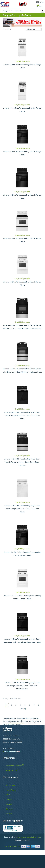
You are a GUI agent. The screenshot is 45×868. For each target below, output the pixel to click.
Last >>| (23, 709)
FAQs (8, 795)
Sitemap (9, 804)
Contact (9, 809)
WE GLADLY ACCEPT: (22, 846)
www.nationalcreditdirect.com (29, 837)
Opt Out (9, 799)
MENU (39, 2)
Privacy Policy (11, 770)
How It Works (11, 790)
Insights (9, 814)
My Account (11, 785)
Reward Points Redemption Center (15, 723)
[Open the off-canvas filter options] (8, 29)
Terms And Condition (14, 765)
